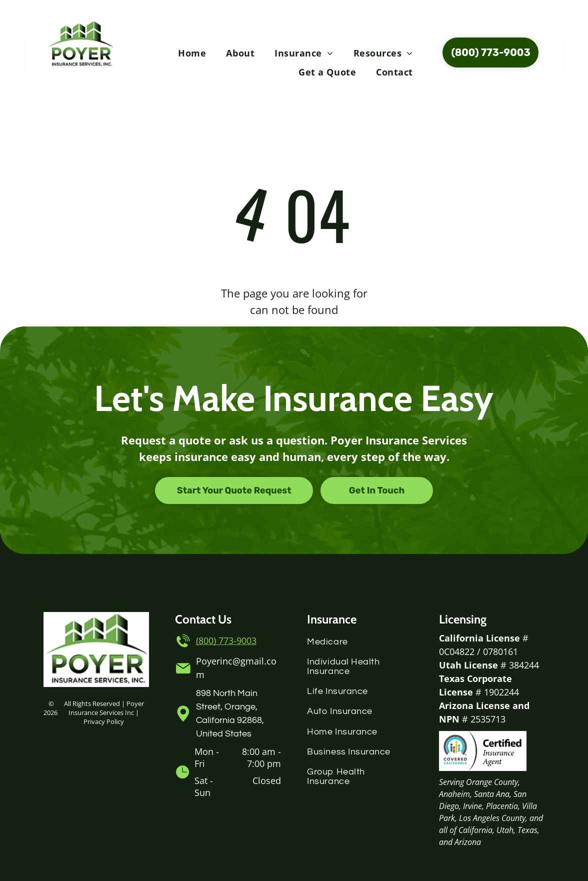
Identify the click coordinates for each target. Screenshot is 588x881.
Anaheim (454, 794)
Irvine (472, 806)
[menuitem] (192, 53)
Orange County (492, 782)
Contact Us (203, 619)
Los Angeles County (492, 818)
